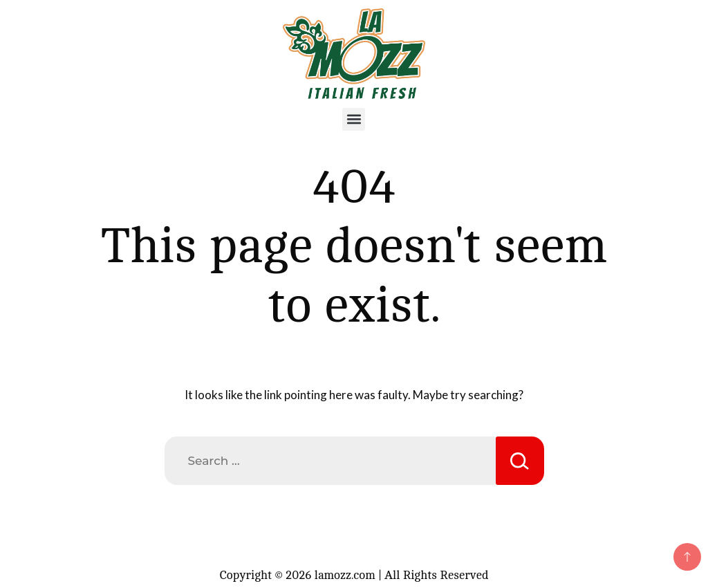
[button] (354, 119)
